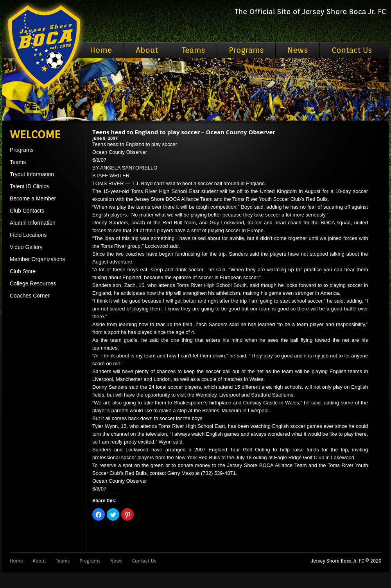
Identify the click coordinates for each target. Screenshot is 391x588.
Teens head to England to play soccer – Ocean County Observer (184, 132)
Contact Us (352, 50)
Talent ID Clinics (29, 186)
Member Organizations (38, 259)
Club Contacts (27, 211)
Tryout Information (32, 174)
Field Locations (28, 235)
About (147, 50)
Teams (193, 50)
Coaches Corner (30, 296)
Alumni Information (33, 223)
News (298, 50)
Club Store (23, 271)
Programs (246, 50)
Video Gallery (26, 247)
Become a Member (33, 198)
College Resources (33, 283)
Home (101, 50)
